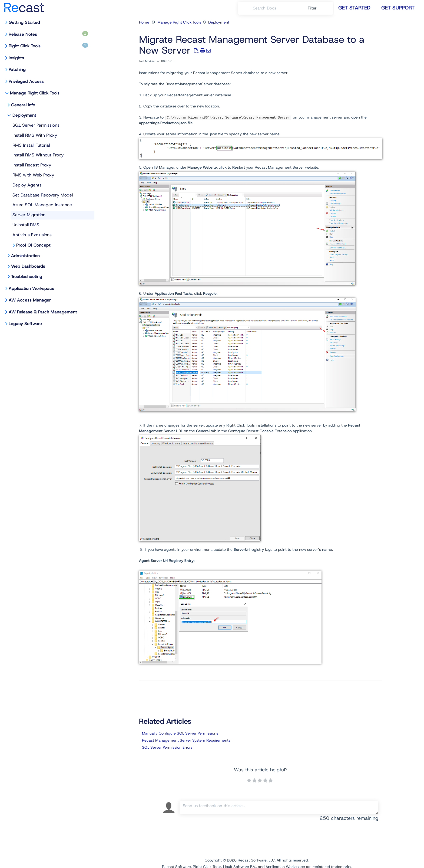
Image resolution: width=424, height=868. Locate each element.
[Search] (246, 8)
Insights (16, 58)
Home (144, 22)
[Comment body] (279, 807)
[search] (277, 8)
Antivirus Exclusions (32, 235)
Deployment (24, 115)
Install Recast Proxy (32, 165)
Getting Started (24, 22)
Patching (17, 69)
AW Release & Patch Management (43, 312)
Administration (25, 256)
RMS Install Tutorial (31, 145)
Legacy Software (25, 324)
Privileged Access (26, 81)
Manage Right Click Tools (35, 93)
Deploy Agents (27, 185)
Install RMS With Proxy (35, 135)
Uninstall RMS (26, 225)
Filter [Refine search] (313, 8)
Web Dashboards (28, 266)
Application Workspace (32, 288)
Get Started (354, 8)
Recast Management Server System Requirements (186, 740)
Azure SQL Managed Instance (42, 205)
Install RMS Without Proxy (38, 155)
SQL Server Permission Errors (167, 747)
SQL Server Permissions (36, 125)
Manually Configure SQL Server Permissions (180, 733)
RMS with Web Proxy (33, 175)
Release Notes (48, 34)
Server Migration (29, 215)
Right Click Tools (48, 46)
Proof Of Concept (33, 245)
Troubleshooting (27, 276)
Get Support (398, 8)
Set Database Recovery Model (43, 195)
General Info (23, 105)
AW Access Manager (30, 300)
